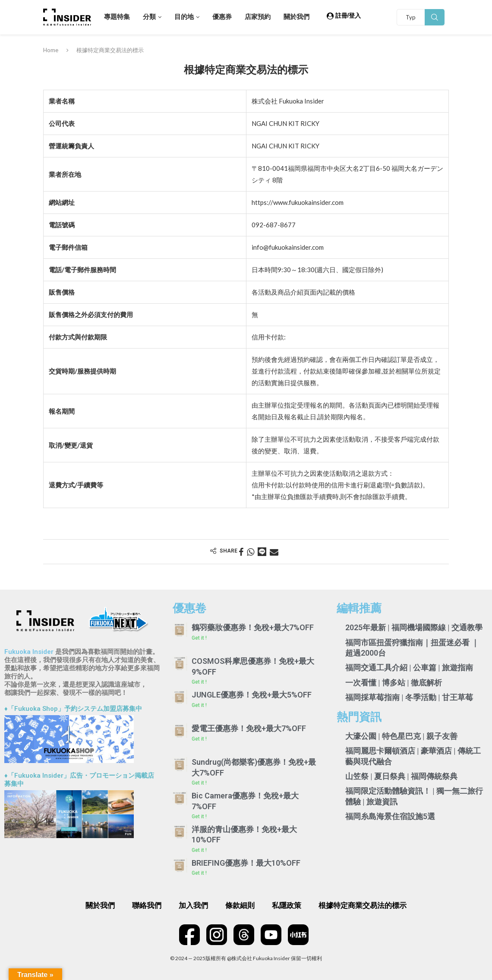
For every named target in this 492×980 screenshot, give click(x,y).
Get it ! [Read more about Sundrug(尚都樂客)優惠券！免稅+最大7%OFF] (199, 783)
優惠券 (222, 17)
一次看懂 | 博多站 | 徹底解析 (394, 683)
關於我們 (296, 17)
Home (51, 50)
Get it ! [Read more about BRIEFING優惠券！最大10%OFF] (199, 873)
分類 (149, 17)
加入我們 (193, 905)
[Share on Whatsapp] (251, 552)
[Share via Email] (274, 552)
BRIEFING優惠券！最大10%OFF (246, 863)
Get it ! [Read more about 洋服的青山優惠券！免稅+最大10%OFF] (199, 850)
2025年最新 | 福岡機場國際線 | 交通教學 (414, 627)
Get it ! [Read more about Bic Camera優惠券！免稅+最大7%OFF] (199, 817)
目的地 (184, 17)
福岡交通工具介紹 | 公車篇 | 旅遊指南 (409, 667)
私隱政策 (287, 905)
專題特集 (117, 17)
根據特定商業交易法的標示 (363, 905)
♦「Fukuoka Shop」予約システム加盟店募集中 (73, 709)
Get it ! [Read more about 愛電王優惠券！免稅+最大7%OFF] (199, 739)
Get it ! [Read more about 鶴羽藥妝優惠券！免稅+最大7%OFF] (199, 638)
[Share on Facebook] (241, 552)
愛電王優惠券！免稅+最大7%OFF (249, 728)
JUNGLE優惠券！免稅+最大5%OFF (252, 695)
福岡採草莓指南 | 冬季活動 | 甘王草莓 (409, 697)
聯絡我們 (147, 905)
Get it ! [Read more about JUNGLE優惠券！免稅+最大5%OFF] (199, 705)
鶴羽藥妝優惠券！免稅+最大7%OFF (253, 627)
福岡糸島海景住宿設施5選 (390, 816)
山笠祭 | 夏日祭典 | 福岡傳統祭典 (401, 776)
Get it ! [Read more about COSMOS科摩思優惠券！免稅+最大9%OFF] (199, 682)
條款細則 (240, 905)
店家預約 (258, 17)
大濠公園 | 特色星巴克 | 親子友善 (401, 736)
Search (435, 17)
